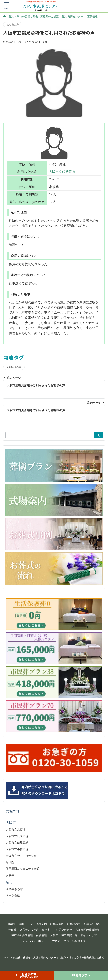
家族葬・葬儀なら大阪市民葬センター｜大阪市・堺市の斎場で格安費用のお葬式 (59, 958)
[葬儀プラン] (81, 975)
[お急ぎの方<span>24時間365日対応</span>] (27, 975)
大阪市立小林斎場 (17, 849)
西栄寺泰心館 (14, 889)
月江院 (10, 862)
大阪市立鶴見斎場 (62, 172)
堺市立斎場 (13, 896)
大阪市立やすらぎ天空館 (21, 856)
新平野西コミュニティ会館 (23, 869)
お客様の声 (13, 24)
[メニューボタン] (7, 6)
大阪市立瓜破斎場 (17, 836)
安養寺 (10, 875)
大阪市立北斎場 (16, 830)
